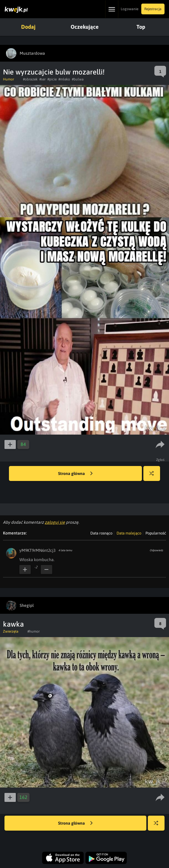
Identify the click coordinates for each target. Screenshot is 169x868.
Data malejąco (129, 533)
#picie (52, 79)
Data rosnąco (101, 533)
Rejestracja (153, 9)
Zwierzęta (11, 631)
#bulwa (78, 79)
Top (141, 27)
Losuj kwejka (154, 476)
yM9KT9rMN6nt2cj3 (37, 550)
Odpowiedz (156, 550)
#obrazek (30, 79)
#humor (34, 631)
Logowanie (130, 9)
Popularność (156, 533)
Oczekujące (85, 27)
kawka (13, 624)
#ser (42, 79)
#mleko (64, 79)
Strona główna (75, 474)
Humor (8, 79)
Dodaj (28, 27)
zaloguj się (55, 522)
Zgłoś (161, 460)
